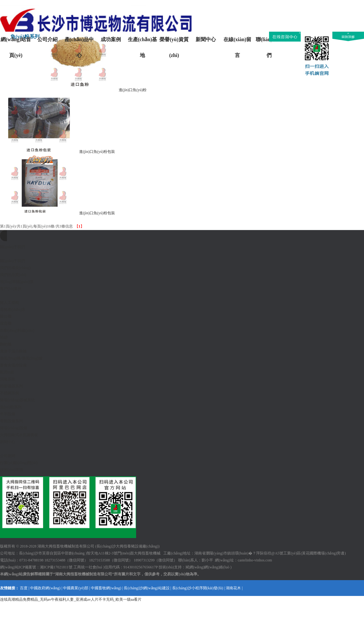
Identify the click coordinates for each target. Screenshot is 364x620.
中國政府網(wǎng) (45, 588)
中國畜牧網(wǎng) (106, 588)
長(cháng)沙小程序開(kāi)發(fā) (198, 588)
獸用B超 (7, 372)
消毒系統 (8, 379)
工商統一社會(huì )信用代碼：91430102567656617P (116, 567)
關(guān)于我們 (13, 261)
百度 (24, 588)
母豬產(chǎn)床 (13, 310)
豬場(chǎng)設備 (14, 428)
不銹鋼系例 (9, 393)
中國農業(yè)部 (75, 588)
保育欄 (6, 323)
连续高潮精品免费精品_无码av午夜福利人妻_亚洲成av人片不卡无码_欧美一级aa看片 (71, 599)
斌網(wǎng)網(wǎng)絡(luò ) (209, 567)
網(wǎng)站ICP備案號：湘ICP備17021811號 (36, 567)
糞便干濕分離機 (13, 351)
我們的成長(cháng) (15, 268)
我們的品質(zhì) (13, 275)
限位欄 (6, 316)
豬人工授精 (9, 303)
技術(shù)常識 (12, 470)
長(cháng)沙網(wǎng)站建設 (147, 588)
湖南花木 (233, 588)
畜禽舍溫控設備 (13, 365)
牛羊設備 (8, 414)
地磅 (4, 337)
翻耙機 (6, 344)
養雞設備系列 (11, 421)
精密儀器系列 (11, 386)
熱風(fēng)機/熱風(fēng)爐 (21, 358)
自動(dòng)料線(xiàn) (17, 330)
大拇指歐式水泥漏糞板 (19, 435)
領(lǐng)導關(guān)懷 (17, 282)
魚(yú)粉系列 (11, 407)
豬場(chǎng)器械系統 (17, 400)
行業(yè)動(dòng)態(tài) (19, 463)
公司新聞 (8, 456)
